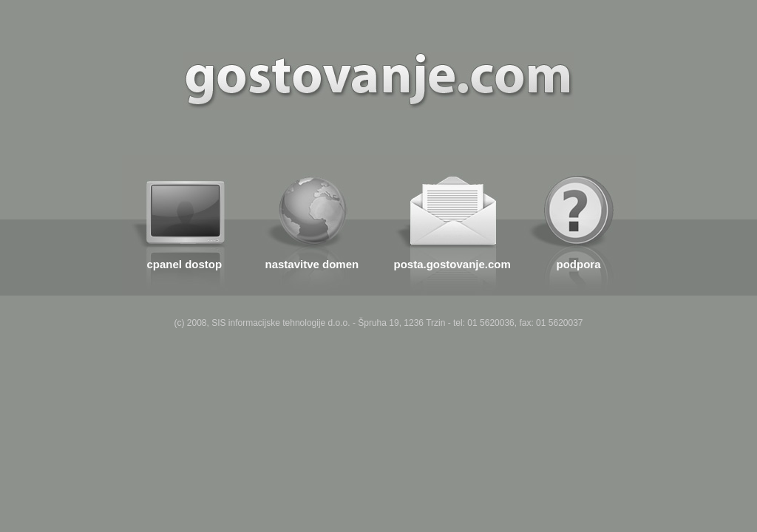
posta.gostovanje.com (452, 264)
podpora (579, 264)
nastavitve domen (312, 264)
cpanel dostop (185, 264)
